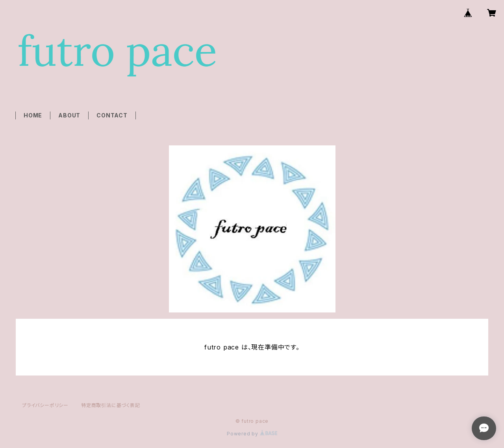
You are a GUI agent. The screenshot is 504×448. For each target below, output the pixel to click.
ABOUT (69, 115)
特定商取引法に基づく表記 (111, 405)
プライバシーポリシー (45, 405)
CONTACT (112, 115)
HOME (33, 115)
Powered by (252, 434)
